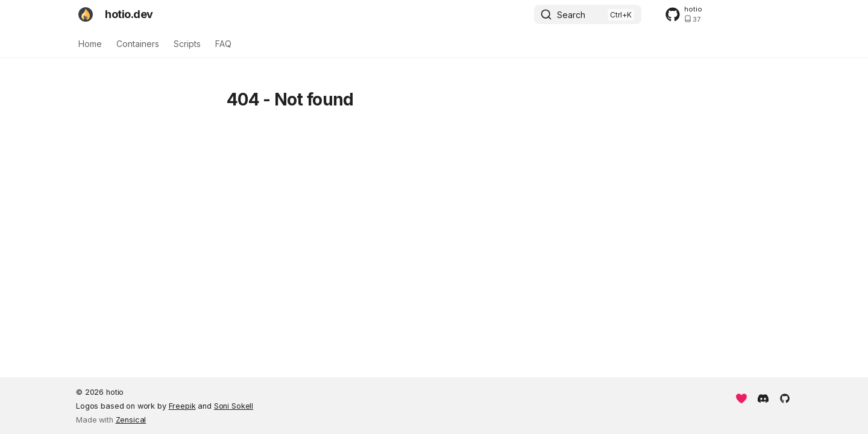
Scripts (187, 44)
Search (571, 15)
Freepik (182, 406)
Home (90, 44)
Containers (138, 44)
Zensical (131, 420)
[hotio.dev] (86, 14)
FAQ (223, 44)
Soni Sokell (234, 406)
